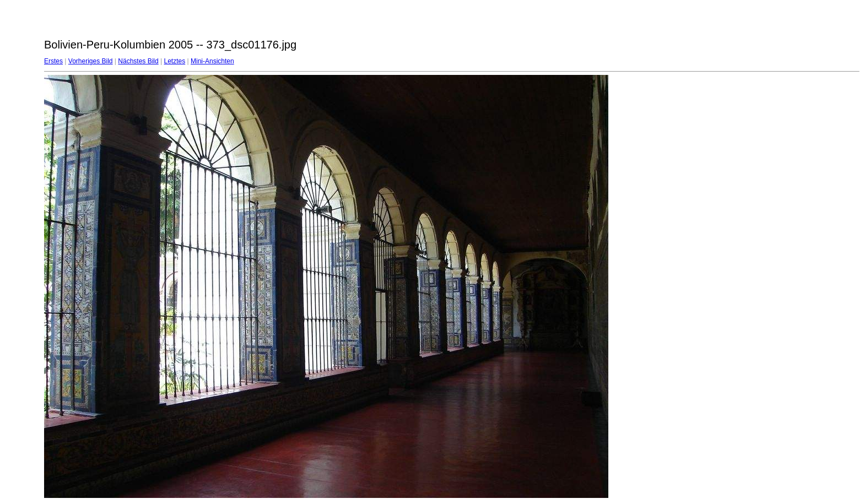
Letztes (175, 61)
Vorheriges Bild (91, 61)
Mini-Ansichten (212, 61)
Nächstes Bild (138, 61)
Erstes (53, 61)
